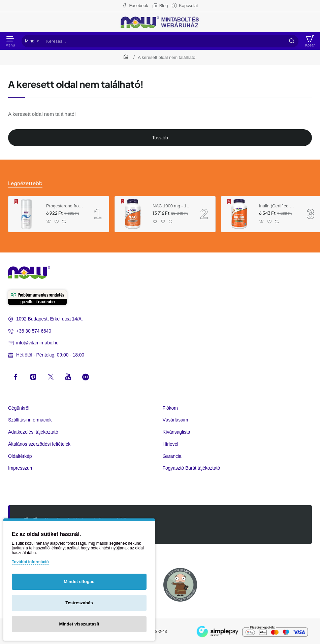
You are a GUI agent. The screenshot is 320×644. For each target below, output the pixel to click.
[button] (49, 221)
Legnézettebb (24, 183)
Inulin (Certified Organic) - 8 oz (278, 205)
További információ (30, 562)
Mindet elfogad (79, 582)
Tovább (160, 138)
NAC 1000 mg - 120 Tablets (172, 205)
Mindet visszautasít (79, 624)
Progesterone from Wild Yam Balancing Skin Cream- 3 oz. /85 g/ (65, 205)
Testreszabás (79, 603)
